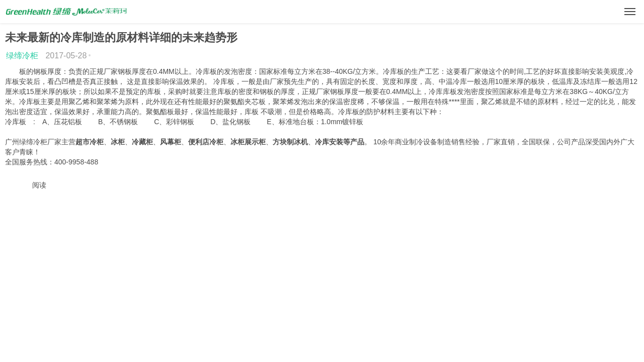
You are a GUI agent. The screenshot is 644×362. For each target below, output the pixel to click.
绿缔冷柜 (22, 56)
